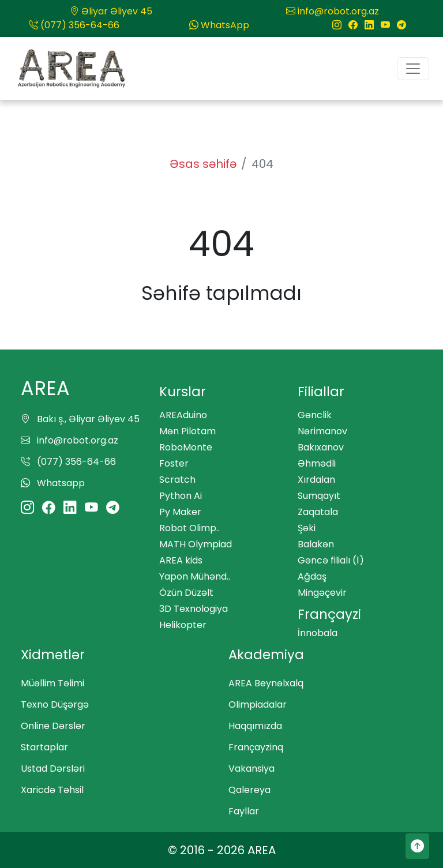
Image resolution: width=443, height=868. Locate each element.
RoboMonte (186, 447)
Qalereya (249, 790)
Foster (174, 463)
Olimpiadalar (258, 704)
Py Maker (180, 512)
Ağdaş (312, 576)
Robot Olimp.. (189, 528)
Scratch (177, 480)
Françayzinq (256, 747)
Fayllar (244, 811)
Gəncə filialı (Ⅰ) (331, 560)
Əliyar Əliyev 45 (111, 11)
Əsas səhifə (203, 164)
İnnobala (318, 633)
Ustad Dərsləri (53, 769)
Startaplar (44, 747)
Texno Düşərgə (55, 704)
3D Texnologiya (194, 609)
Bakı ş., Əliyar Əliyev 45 (80, 419)
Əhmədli (317, 463)
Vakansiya (251, 769)
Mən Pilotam (187, 431)
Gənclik (315, 415)
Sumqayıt (319, 496)
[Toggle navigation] (413, 69)
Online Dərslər (53, 726)
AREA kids (181, 560)
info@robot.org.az (333, 11)
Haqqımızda (255, 726)
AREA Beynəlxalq (266, 683)
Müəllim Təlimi (52, 683)
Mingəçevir (322, 593)
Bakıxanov (321, 447)
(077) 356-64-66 (74, 25)
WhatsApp (219, 25)
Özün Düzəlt (186, 593)
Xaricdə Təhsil (52, 790)
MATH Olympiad (196, 544)
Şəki (307, 528)
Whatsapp (53, 483)
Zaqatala (318, 512)
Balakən (316, 544)
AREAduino (183, 415)
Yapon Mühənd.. (195, 576)
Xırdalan (316, 480)
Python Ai (181, 496)
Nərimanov (322, 431)
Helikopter (183, 625)
